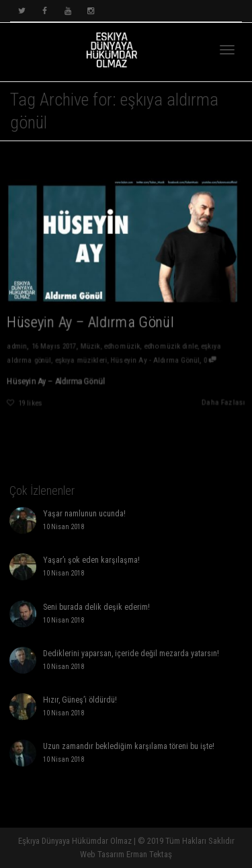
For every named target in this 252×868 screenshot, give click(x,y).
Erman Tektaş (149, 854)
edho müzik (122, 347)
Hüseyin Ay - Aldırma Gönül (155, 362)
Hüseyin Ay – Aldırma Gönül (90, 322)
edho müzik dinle (171, 347)
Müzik (89, 347)
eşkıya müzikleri (80, 362)
